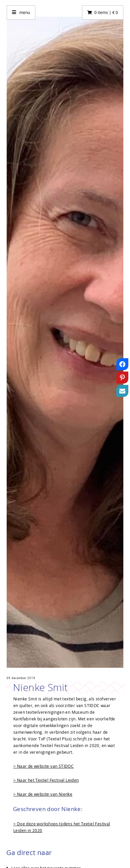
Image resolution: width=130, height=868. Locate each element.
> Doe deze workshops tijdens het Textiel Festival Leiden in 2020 (62, 827)
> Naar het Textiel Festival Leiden (46, 780)
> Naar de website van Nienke (43, 794)
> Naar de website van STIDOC (43, 766)
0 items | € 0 (106, 12)
